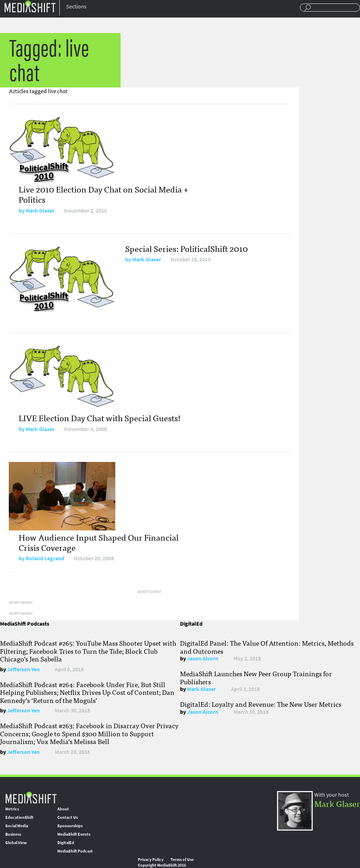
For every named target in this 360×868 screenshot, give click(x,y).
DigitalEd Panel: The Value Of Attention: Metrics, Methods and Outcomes (267, 647)
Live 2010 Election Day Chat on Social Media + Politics (104, 194)
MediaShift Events (74, 834)
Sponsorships (70, 826)
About (63, 809)
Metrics (12, 809)
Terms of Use (182, 860)
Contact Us (67, 817)
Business (13, 834)
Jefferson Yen (23, 669)
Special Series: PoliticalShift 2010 (187, 248)
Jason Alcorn (203, 658)
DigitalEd (66, 843)
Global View (16, 843)
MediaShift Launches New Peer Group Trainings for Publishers (256, 677)
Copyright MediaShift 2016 (162, 865)
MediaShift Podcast (75, 851)
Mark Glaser (40, 211)
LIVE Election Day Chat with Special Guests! (100, 417)
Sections (76, 6)
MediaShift (31, 797)
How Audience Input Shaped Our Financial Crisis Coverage (99, 542)
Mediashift (30, 6)
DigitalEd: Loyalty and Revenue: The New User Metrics (261, 704)
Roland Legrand (45, 558)
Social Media (17, 826)
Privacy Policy (151, 860)
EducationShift (19, 817)
